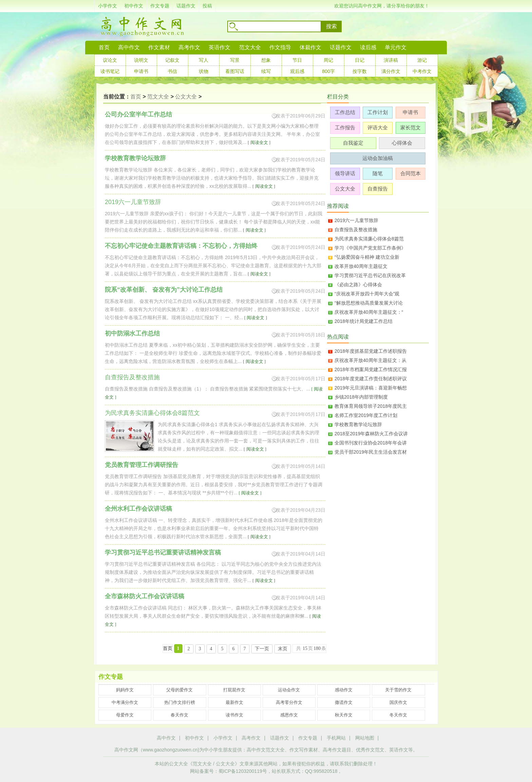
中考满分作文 (125, 702)
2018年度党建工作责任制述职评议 (371, 379)
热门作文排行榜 (180, 702)
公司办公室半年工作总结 (138, 114)
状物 (204, 71)
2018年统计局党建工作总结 (364, 321)
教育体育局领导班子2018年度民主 (371, 406)
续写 (266, 71)
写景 (235, 60)
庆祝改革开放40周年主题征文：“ (369, 312)
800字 (328, 71)
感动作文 (344, 690)
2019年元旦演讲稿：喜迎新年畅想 (371, 388)
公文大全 (186, 97)
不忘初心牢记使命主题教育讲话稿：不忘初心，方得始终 (181, 246)
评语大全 (378, 128)
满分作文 (391, 71)
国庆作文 (398, 702)
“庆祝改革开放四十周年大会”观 (367, 294)
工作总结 (345, 112)
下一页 (262, 649)
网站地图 (365, 738)
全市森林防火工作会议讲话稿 (145, 596)
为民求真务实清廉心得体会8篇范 (369, 239)
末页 (283, 649)
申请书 (141, 71)
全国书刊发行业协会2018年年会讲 (371, 443)
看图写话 (235, 71)
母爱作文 (125, 715)
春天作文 (179, 715)
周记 (328, 60)
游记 (422, 60)
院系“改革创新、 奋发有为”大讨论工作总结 (164, 290)
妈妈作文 (125, 690)
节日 (297, 60)
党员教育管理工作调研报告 (141, 465)
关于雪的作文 (398, 690)
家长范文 (411, 128)
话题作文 (186, 6)
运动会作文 (289, 690)
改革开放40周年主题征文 (361, 266)
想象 (266, 60)
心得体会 (402, 143)
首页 (104, 47)
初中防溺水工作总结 (132, 333)
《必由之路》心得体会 (358, 285)
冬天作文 (398, 715)
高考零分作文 (289, 702)
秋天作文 (344, 715)
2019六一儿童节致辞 (356, 220)
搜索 (331, 26)
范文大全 (250, 47)
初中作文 (134, 6)
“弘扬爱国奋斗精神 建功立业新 (367, 257)
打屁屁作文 (234, 690)
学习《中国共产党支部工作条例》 (370, 248)
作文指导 (280, 47)
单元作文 (396, 47)
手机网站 (336, 738)
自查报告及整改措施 (356, 230)
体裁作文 (310, 47)
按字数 (360, 71)
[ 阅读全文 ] (259, 142)
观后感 (297, 71)
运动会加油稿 (378, 158)
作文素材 (159, 47)
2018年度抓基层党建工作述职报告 (371, 351)
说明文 (141, 60)
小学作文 (108, 6)
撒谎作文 (344, 702)
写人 (204, 60)
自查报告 (378, 189)
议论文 (110, 60)
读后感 (368, 47)
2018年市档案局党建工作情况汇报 (371, 369)
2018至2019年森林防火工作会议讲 (371, 434)
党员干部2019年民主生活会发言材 (371, 452)
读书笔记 (110, 71)
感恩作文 (289, 715)
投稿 (207, 6)
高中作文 (166, 738)
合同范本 (411, 173)
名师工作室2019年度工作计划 (366, 415)
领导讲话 (345, 173)
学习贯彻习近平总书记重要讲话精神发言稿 (163, 552)
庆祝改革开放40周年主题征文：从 (370, 360)
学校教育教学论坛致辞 (135, 158)
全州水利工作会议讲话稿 (138, 509)
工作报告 (345, 128)
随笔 (378, 173)
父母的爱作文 (179, 690)
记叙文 (172, 60)
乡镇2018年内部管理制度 (361, 397)
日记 (360, 60)
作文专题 (160, 6)
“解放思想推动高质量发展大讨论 (369, 303)
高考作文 (189, 47)
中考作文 (422, 71)
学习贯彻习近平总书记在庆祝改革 (370, 275)
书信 (172, 71)
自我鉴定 (353, 143)
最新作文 (234, 702)
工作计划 (378, 112)
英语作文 (220, 47)
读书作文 (234, 715)
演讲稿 (391, 60)
